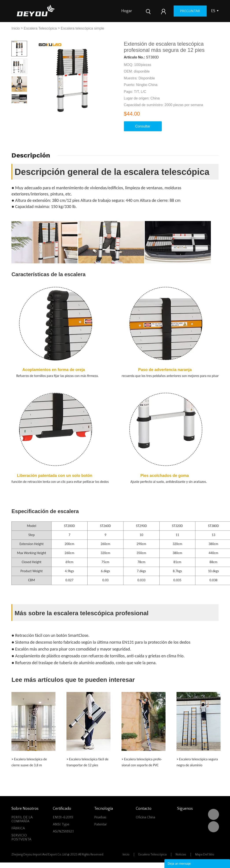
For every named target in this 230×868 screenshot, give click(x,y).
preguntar (190, 11)
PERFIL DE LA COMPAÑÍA (22, 819)
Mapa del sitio (205, 855)
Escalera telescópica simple (82, 28)
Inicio (16, 28)
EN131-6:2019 (63, 817)
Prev (15, 107)
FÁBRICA (18, 828)
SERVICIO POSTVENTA (21, 837)
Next (23, 107)
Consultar (143, 126)
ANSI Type (61, 824)
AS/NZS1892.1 (63, 831)
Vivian (213, 827)
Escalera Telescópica (40, 28)
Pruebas (100, 817)
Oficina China (145, 817)
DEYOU (213, 814)
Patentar (100, 824)
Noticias (181, 855)
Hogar (127, 11)
